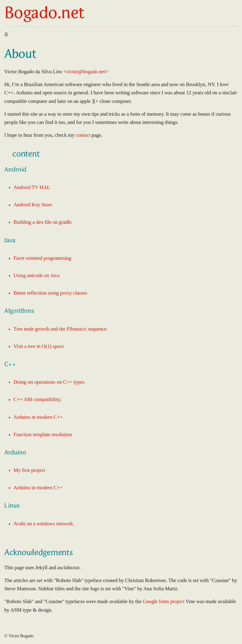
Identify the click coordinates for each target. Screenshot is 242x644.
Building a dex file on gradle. (43, 222)
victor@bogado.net (85, 72)
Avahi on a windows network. (44, 524)
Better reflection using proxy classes (50, 293)
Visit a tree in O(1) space (39, 346)
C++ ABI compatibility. (37, 399)
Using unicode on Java (37, 275)
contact (83, 135)
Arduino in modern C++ (38, 417)
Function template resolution (43, 434)
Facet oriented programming (42, 258)
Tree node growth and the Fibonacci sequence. (61, 329)
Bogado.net (44, 14)
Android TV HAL (32, 187)
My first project (29, 470)
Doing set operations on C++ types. (49, 382)
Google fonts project (163, 601)
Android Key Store (33, 205)
